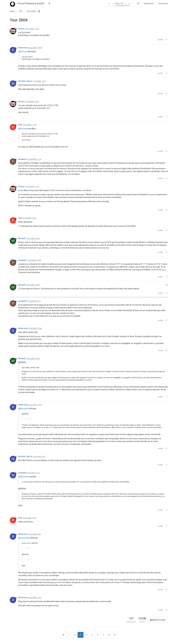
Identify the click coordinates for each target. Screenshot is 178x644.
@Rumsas (23, 52)
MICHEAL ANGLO (25, 81)
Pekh (20, 125)
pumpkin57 (23, 159)
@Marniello (23, 409)
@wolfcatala (24, 538)
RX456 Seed (23, 48)
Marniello (22, 238)
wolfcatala (22, 473)
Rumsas (21, 29)
